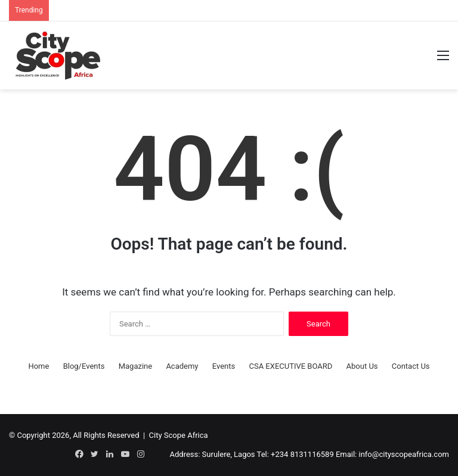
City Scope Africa (179, 435)
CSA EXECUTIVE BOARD (290, 366)
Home (38, 366)
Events (224, 366)
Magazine (135, 366)
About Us (362, 366)
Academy (182, 366)
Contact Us (411, 366)
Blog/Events (84, 366)
